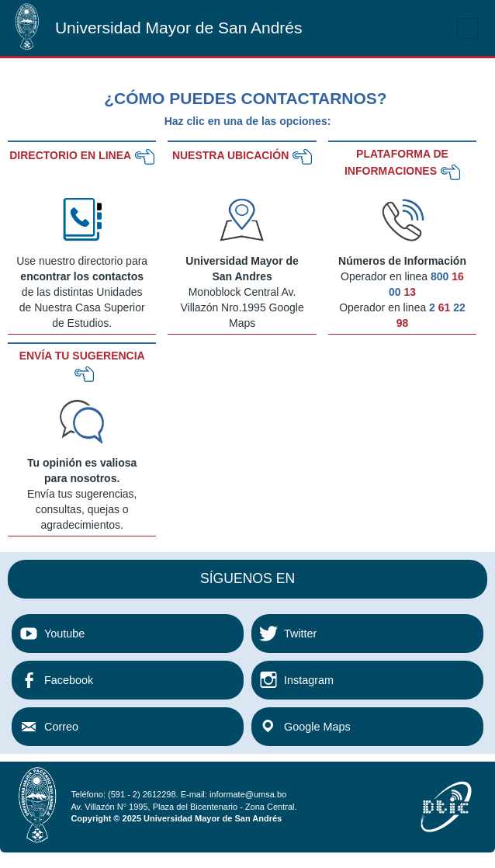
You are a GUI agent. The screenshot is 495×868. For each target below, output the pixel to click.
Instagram (309, 680)
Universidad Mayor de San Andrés (179, 28)
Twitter (300, 634)
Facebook (69, 680)
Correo (61, 727)
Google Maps (317, 727)
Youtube (64, 634)
